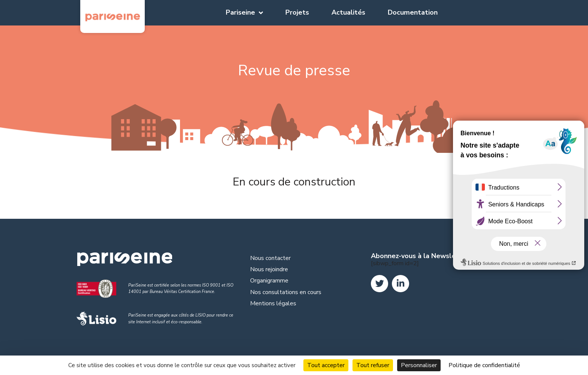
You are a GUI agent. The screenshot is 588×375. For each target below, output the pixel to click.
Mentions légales (273, 303)
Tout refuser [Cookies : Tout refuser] (373, 365)
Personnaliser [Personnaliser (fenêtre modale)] (419, 365)
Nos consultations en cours (286, 292)
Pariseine (244, 13)
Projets (297, 12)
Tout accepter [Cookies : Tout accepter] (326, 365)
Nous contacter (270, 258)
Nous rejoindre (269, 269)
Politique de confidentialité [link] (484, 365)
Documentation (413, 12)
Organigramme (269, 281)
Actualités (348, 12)
